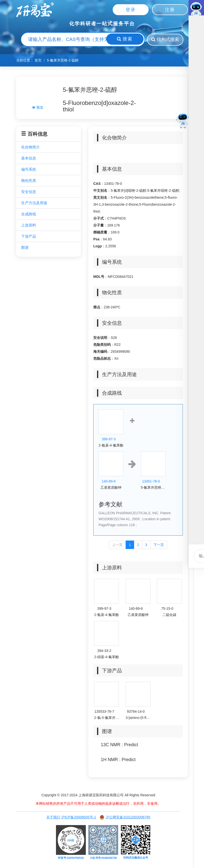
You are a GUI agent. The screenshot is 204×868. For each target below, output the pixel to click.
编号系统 (29, 170)
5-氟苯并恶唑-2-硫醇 (153, 488)
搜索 (122, 39)
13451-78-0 (151, 482)
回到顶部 (199, 481)
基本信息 (29, 159)
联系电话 (199, 387)
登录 (131, 10)
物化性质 (29, 181)
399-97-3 (109, 440)
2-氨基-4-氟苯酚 (111, 446)
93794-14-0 (136, 712)
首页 (38, 61)
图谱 (25, 248)
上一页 (117, 545)
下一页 (159, 545)
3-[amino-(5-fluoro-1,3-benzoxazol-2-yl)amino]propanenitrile (138, 718)
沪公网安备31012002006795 (125, 818)
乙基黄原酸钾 (111, 488)
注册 (170, 10)
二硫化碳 (169, 615)
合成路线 (29, 214)
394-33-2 (104, 651)
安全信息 (29, 192)
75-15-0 (167, 609)
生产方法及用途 (34, 203)
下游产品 (29, 237)
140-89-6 (109, 482)
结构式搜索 (165, 40)
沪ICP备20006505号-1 (79, 818)
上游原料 (29, 226)
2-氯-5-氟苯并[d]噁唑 (106, 718)
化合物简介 (30, 147)
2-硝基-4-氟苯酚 (106, 657)
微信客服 (199, 411)
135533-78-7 (104, 712)
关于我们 (53, 818)
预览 (38, 108)
